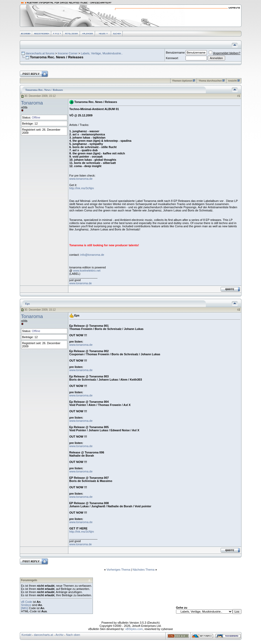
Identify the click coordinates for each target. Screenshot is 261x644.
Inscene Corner (68, 53)
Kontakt (27, 635)
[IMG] (25, 608)
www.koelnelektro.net (87, 271)
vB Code (27, 602)
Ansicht (232, 81)
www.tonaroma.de (81, 179)
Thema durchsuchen (210, 81)
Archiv (60, 635)
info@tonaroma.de (92, 255)
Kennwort (172, 58)
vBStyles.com (134, 629)
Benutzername (175, 53)
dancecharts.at (44, 635)
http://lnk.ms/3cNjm (82, 188)
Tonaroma (32, 103)
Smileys (26, 605)
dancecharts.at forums (40, 53)
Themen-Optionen (182, 81)
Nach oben (73, 635)
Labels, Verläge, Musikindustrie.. (102, 53)
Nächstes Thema (143, 570)
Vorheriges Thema (118, 570)
